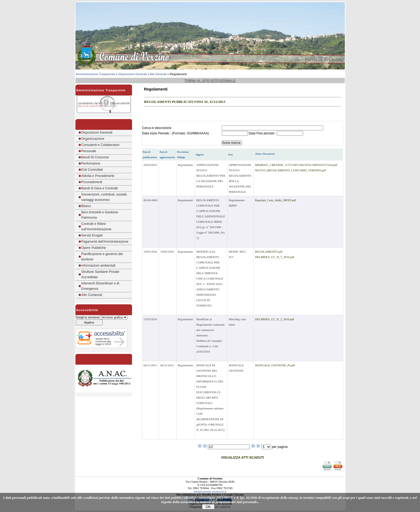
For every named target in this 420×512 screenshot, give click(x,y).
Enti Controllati (92, 170)
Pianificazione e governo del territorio (102, 257)
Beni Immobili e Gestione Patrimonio (100, 215)
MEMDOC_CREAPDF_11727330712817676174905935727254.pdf (296, 165)
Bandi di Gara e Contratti (100, 188)
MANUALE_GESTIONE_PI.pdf (275, 365)
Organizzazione (93, 139)
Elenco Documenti (265, 154)
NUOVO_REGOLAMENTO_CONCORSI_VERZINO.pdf (290, 170)
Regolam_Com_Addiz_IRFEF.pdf (275, 200)
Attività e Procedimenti (98, 176)
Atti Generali (158, 74)
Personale (89, 151)
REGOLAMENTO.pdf (269, 252)
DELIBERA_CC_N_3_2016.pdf (274, 319)
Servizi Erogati (92, 235)
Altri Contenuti (92, 295)
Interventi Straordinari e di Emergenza (100, 286)
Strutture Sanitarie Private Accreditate (100, 274)
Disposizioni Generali (132, 74)
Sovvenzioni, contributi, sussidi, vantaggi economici (104, 197)
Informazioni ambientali (98, 266)
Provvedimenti (92, 182)
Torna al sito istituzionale (210, 81)
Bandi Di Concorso (95, 157)
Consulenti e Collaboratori (100, 145)
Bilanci (86, 206)
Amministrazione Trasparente (96, 74)
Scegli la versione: (88, 317)
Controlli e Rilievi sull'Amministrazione (96, 227)
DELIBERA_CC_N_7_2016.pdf (274, 257)
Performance (91, 163)
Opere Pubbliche (94, 248)
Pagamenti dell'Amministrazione (105, 242)
